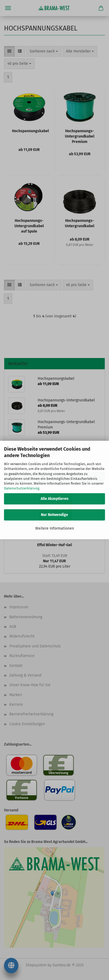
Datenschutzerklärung (22, 488)
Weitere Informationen (55, 528)
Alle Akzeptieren (54, 499)
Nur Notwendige (54, 515)
